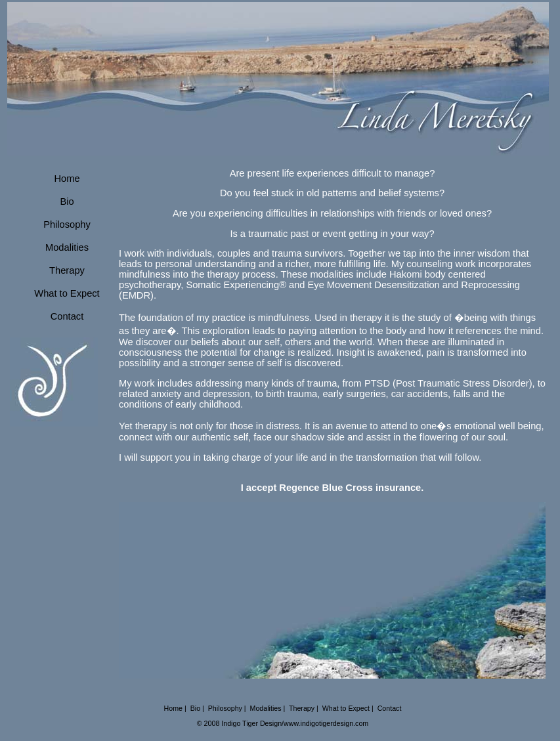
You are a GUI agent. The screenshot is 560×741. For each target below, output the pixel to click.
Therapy (67, 270)
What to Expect (67, 293)
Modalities (67, 247)
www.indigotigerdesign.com (326, 723)
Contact (67, 316)
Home (67, 179)
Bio (67, 201)
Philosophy (67, 224)
